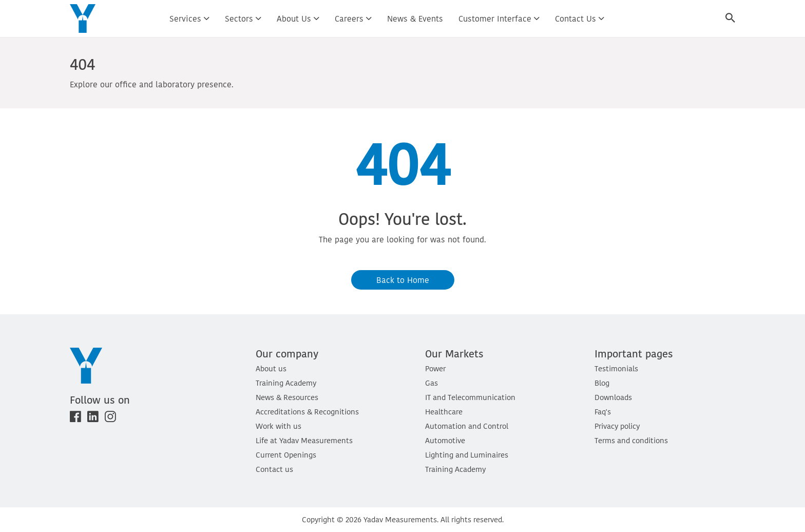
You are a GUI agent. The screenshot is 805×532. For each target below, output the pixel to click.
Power (435, 368)
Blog (602, 383)
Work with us (279, 426)
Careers (353, 18)
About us (298, 18)
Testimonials (616, 368)
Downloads (613, 397)
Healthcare (444, 412)
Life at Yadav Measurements (304, 440)
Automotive (445, 440)
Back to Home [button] (403, 280)
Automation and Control (467, 426)
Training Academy (286, 383)
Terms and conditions (631, 440)
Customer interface (499, 18)
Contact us (580, 18)
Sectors (243, 18)
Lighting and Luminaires (467, 455)
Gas (432, 383)
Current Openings (286, 455)
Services (189, 18)
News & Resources (287, 397)
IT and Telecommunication (470, 397)
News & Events (415, 18)
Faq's (603, 412)
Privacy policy (617, 426)
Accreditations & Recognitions (307, 412)
